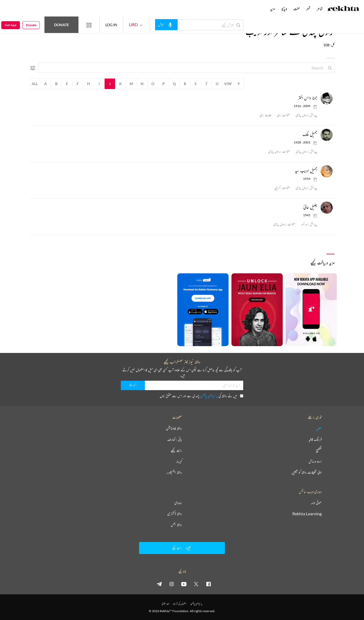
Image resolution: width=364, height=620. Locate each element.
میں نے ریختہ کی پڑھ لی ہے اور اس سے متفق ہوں (201, 396)
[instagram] (172, 584)
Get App (11, 25)
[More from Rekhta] (89, 25)
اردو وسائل (315, 461)
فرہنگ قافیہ (315, 439)
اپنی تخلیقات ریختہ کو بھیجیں (307, 472)
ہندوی (178, 503)
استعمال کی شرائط (180, 604)
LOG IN (111, 25)
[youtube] (184, 584)
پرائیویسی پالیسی (209, 396)
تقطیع (319, 450)
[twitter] (196, 584)
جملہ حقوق (165, 604)
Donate (62, 25)
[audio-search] (166, 25)
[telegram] (159, 584)
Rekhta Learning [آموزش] (307, 514)
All (35, 84)
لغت (297, 9)
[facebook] (208, 584)
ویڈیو (284, 9)
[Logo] (343, 9)
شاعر (320, 9)
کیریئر (179, 461)
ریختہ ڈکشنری (175, 514)
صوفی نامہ (316, 503)
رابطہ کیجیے (176, 450)
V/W (228, 84)
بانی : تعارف (175, 439)
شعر (308, 9)
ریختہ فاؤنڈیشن (174, 428)
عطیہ (319, 428)
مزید (273, 9)
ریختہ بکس (176, 525)
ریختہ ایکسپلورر (174, 472)
